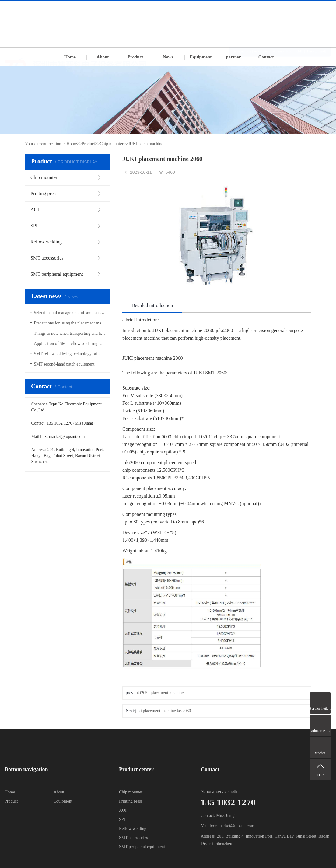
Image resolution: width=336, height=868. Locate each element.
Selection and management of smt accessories (70, 313)
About (103, 57)
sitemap (278, 7)
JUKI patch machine (146, 144)
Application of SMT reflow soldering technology (70, 343)
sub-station (262, 7)
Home (70, 57)
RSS (289, 7)
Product (135, 57)
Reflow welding (133, 829)
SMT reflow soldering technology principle (70, 354)
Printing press (131, 801)
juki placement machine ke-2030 (163, 711)
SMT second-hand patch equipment (64, 364)
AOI (123, 810)
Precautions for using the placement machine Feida (70, 323)
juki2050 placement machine (159, 693)
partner (233, 57)
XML (299, 7)
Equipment (201, 57)
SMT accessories (133, 838)
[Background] (316, 7)
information (243, 7)
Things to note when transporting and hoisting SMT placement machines (70, 333)
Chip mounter (112, 144)
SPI (122, 819)
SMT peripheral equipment (142, 847)
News (168, 57)
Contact (266, 57)
